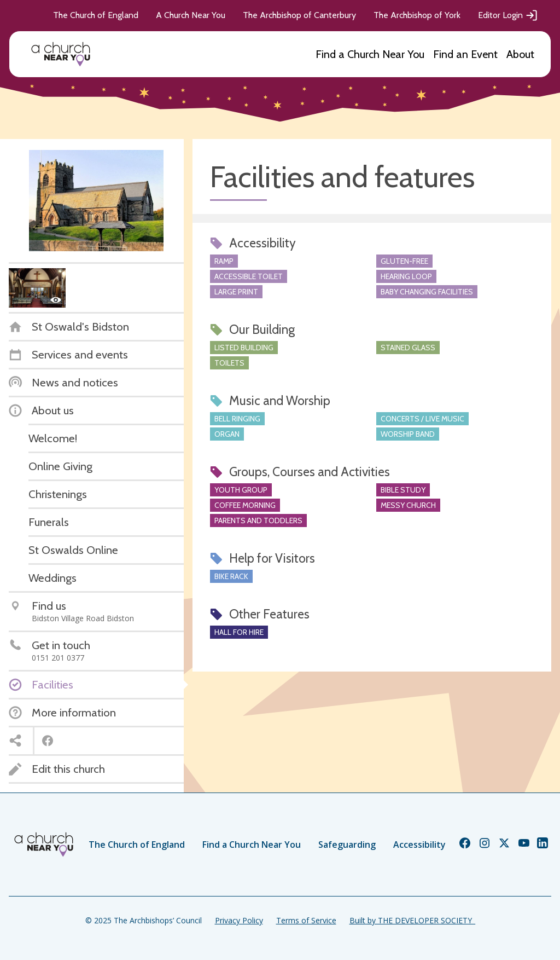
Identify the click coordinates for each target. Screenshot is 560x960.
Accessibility (419, 845)
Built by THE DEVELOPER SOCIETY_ (412, 920)
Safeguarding (347, 845)
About (520, 54)
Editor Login (508, 15)
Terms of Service (306, 920)
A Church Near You (191, 15)
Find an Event (465, 54)
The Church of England (96, 15)
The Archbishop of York (417, 15)
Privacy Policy (239, 920)
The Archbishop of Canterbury (299, 15)
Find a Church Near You (370, 54)
